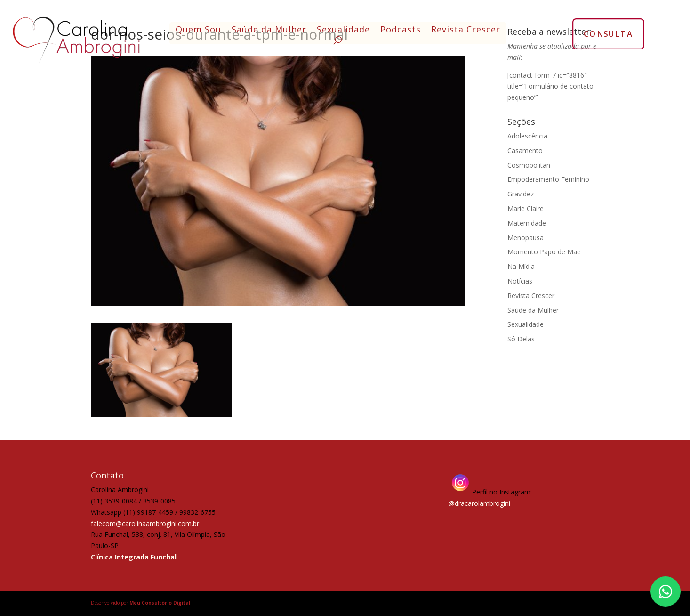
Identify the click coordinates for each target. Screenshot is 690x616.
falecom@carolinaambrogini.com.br (145, 523)
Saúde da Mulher (269, 30)
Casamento (525, 150)
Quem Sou (198, 30)
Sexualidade (343, 30)
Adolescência (527, 136)
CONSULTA (608, 33)
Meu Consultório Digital (160, 603)
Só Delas (521, 339)
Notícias (520, 281)
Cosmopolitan (529, 165)
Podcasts (401, 30)
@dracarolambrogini (479, 503)
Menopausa (526, 238)
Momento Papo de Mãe (544, 252)
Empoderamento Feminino (548, 179)
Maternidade (527, 223)
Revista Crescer (466, 30)
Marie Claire (526, 208)
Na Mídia (521, 266)
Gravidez (521, 194)
